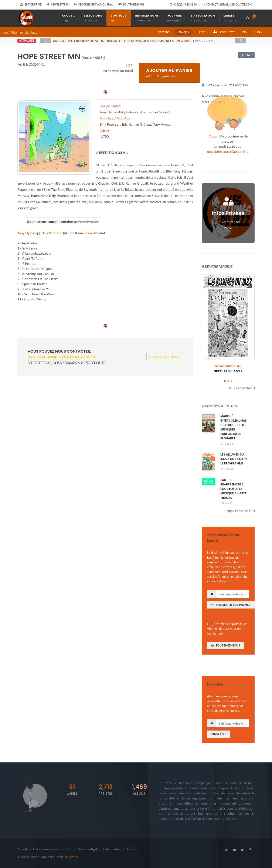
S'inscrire (219, 734)
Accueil (22, 849)
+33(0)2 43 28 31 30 (183, 5)
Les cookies (113, 849)
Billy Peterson (52, 233)
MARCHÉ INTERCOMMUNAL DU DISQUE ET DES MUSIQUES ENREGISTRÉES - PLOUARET (233, 427)
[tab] (63, 222)
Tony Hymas (26, 233)
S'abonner (231, 605)
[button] (225, 381)
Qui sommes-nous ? (46, 849)
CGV (68, 849)
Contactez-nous (165, 357)
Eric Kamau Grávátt (83, 233)
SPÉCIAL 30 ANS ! (228, 369)
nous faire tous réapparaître (228, 151)
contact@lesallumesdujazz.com (227, 5)
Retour (246, 55)
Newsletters (58, 5)
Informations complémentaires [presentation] (63, 221)
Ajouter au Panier (169, 73)
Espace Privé (31, 5)
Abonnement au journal (93, 5)
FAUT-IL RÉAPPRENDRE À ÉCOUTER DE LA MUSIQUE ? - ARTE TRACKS (233, 489)
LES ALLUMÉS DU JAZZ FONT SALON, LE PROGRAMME (234, 459)
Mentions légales (89, 849)
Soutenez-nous (131, 5)
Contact (132, 849)
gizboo (74, 857)
